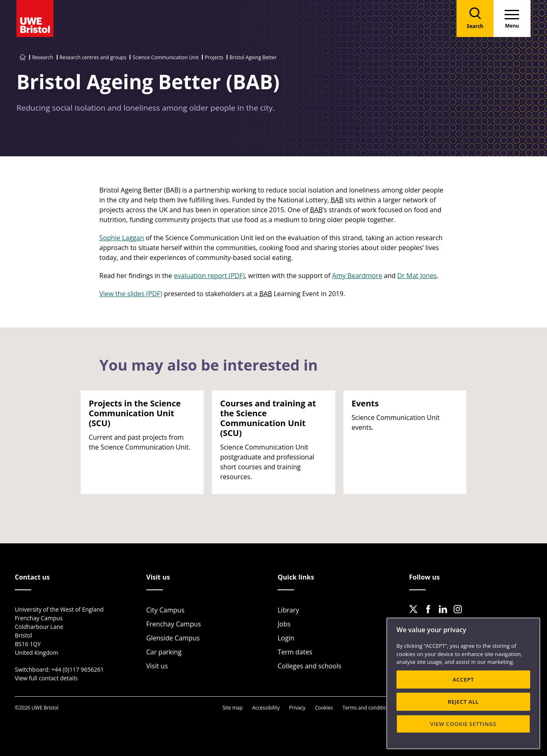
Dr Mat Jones (417, 276)
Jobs (284, 624)
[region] (463, 683)
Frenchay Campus (174, 624)
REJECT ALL (464, 702)
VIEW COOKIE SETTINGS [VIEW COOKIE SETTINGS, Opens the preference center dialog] (463, 724)
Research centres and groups (93, 57)
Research (43, 57)
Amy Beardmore (357, 276)
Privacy (297, 708)
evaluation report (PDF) (209, 276)
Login (286, 638)
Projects (214, 57)
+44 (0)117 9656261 (78, 669)
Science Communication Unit (166, 57)
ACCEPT (463, 679)
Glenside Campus (173, 638)
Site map (233, 708)
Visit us (157, 666)
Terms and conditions (367, 708)
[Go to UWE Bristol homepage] (23, 57)
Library (288, 610)
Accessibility (266, 708)
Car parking (164, 652)
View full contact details (46, 678)
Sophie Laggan (122, 238)
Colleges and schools (309, 666)
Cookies (324, 708)
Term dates (295, 652)
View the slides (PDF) (131, 294)
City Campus (166, 610)
